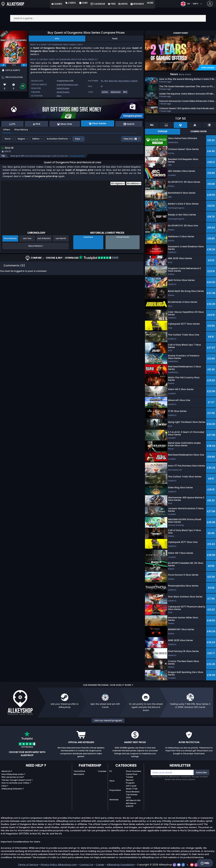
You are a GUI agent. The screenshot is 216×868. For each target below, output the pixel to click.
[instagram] (196, 865)
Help (205, 863)
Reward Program (130, 782)
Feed (115, 39)
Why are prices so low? (13, 777)
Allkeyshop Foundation (121, 865)
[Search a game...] (108, 18)
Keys (78, 139)
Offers (7, 130)
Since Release (10, 239)
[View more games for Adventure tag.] (116, 93)
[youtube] (192, 865)
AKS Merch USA (133, 800)
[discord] (179, 865)
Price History (21, 130)
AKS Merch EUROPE (131, 805)
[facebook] (183, 865)
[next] (24, 65)
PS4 (106, 81)
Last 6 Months (44, 239)
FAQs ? (5, 786)
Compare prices (77, 156)
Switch (134, 81)
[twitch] (175, 865)
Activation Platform (57, 139)
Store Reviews (133, 792)
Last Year (27, 239)
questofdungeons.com (67, 85)
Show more (185, 74)
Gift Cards (131, 786)
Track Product (36, 246)
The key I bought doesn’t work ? (17, 780)
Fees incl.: (130, 139)
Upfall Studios (63, 88)
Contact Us (86, 865)
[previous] (3, 65)
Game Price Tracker (132, 776)
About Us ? (7, 771)
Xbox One (113, 81)
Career (100, 865)
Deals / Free (132, 789)
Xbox (59, 96)
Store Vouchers (133, 771)
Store (8, 139)
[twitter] (188, 865)
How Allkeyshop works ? (13, 774)
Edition (36, 139)
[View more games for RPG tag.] (125, 93)
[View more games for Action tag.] (105, 93)
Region (21, 139)
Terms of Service (28, 865)
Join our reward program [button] (108, 720)
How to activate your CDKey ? (16, 783)
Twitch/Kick (79, 771)
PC (102, 81)
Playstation (115, 790)
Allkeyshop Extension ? (13, 789)
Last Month (61, 239)
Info (57, 39)
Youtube (102, 771)
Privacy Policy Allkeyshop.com (59, 865)
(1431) (99, 258)
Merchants (79, 774)
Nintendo (114, 800)
